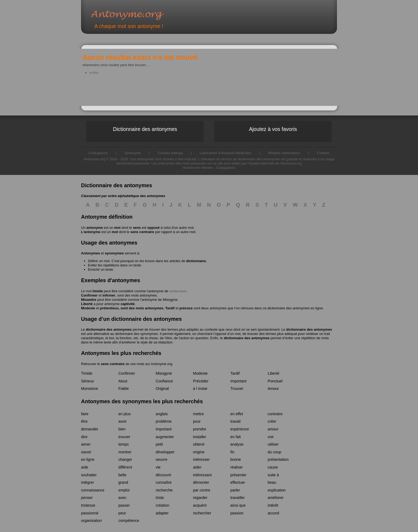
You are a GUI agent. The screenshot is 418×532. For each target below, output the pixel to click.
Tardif (170, 308)
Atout (123, 381)
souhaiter (89, 475)
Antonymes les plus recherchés (121, 353)
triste (160, 498)
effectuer (238, 482)
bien (122, 429)
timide (98, 291)
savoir (86, 452)
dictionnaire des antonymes (109, 329)
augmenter (165, 437)
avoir (122, 421)
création (162, 505)
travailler (238, 498)
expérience (240, 429)
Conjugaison (226, 168)
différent (125, 467)
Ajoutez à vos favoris (273, 129)
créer (272, 421)
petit (159, 444)
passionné (90, 513)
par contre (202, 490)
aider (197, 467)
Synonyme (133, 153)
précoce (186, 308)
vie (158, 467)
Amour (273, 389)
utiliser (273, 444)
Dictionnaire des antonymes (145, 129)
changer (125, 459)
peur (122, 513)
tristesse (88, 505)
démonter (201, 482)
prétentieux (109, 308)
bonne (236, 459)
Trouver (237, 389)
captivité (128, 304)
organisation (91, 521)
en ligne (88, 459)
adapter (162, 513)
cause (273, 467)
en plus (124, 414)
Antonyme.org (135, 15)
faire (85, 414)
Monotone (90, 389)
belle (122, 475)
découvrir (164, 475)
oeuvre (162, 459)
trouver (124, 437)
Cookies (323, 153)
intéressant (202, 475)
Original (162, 389)
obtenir (199, 444)
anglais (162, 414)
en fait (236, 437)
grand (123, 482)
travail (235, 421)
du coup (274, 452)
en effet (237, 414)
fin (232, 452)
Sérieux (87, 381)
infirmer (109, 295)
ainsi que (238, 505)
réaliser (237, 467)
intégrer (87, 482)
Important (238, 381)
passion (237, 513)
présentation (278, 459)
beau (272, 482)
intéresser (201, 459)
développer (165, 452)
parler (235, 490)
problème (164, 421)
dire (84, 437)
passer (124, 505)
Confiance (164, 381)
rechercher (202, 513)
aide (85, 467)
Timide (87, 373)
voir (271, 437)
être (84, 421)
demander (90, 429)
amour (273, 429)
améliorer (276, 498)
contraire (275, 414)
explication (277, 490)
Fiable (124, 389)
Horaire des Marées (198, 168)
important (164, 429)
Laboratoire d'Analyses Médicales (226, 153)
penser (87, 498)
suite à (273, 475)
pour (197, 421)
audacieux (178, 291)
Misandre (89, 300)
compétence (129, 521)
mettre (198, 414)
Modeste (88, 308)
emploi (124, 490)
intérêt (273, 505)
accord (273, 513)
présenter (238, 475)
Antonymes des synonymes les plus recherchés (142, 401)
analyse (237, 444)
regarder (200, 498)
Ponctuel (275, 381)
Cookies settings (170, 153)
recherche (164, 490)
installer (200, 437)
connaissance (93, 490)
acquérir (200, 505)
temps (124, 444)
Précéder (201, 381)
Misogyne (170, 300)
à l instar (200, 389)
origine (199, 452)
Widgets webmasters (284, 153)
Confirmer (89, 295)
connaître (164, 482)
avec (122, 498)
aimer (86, 444)
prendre (200, 429)
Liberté (87, 304)
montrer (125, 452)
